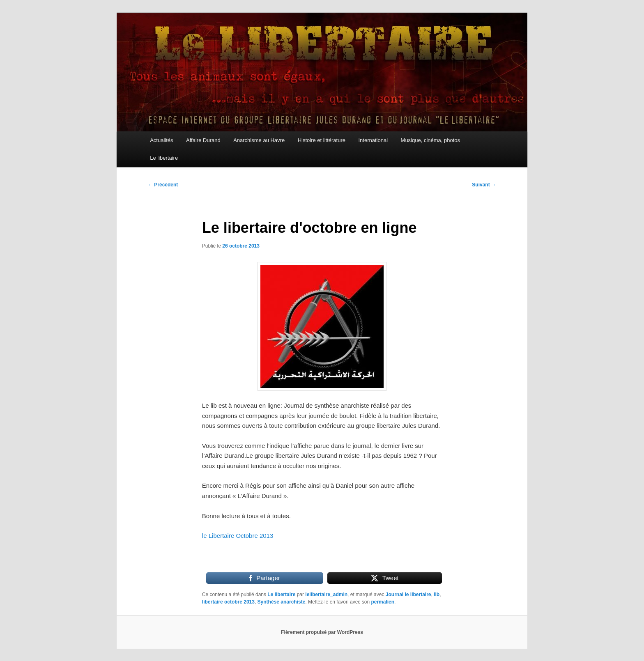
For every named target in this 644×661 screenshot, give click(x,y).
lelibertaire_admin (326, 594)
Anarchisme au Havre (259, 140)
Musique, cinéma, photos (431, 140)
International (373, 140)
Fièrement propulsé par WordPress (322, 632)
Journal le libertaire (408, 594)
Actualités (161, 140)
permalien (383, 602)
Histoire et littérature (322, 140)
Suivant (484, 185)
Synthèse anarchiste (282, 602)
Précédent (163, 185)
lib (437, 594)
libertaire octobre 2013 (228, 602)
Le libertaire (164, 158)
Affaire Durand (203, 140)
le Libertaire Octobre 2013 (238, 536)
